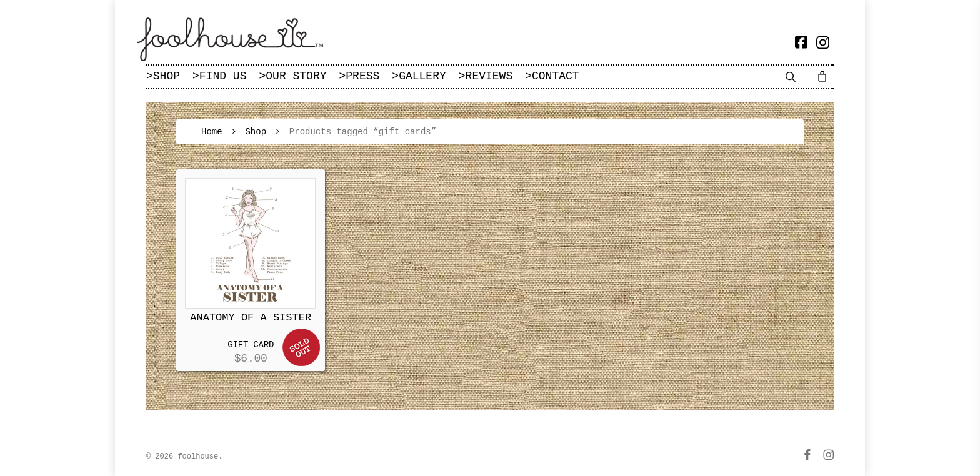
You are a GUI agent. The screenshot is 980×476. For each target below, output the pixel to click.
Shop (256, 132)
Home (212, 132)
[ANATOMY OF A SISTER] (251, 244)
